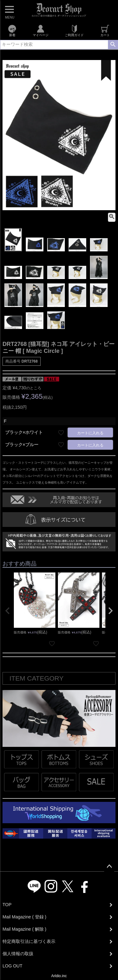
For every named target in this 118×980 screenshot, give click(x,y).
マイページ (41, 31)
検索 (113, 45)
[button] (8, 611)
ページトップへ (109, 867)
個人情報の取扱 (18, 954)
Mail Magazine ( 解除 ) (24, 929)
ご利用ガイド (74, 31)
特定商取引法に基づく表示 (29, 941)
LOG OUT (12, 966)
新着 (12, 31)
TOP (7, 905)
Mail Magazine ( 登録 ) (24, 917)
